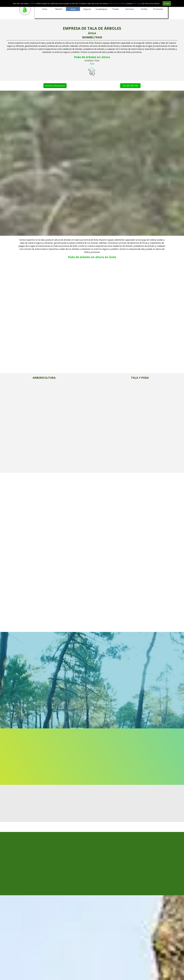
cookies (32, 3)
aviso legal (137, 3)
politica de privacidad (116, 3)
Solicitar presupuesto (36, 86)
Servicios (130, 9)
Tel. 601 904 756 (111, 86)
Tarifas (144, 9)
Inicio (45, 9)
